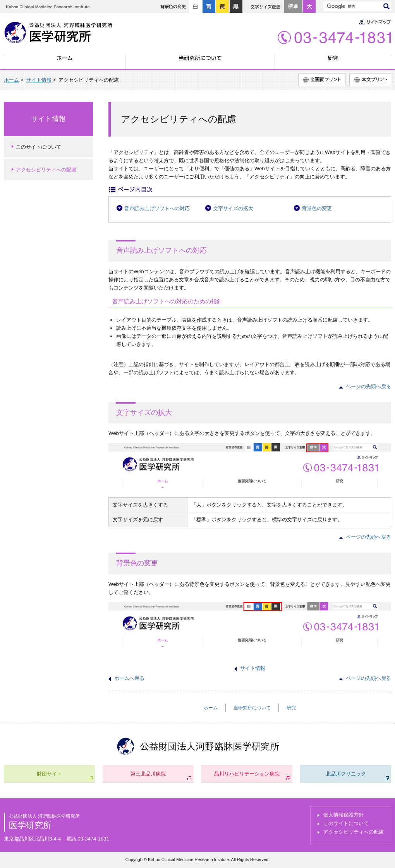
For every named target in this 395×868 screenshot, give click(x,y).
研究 (333, 62)
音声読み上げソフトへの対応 (157, 208)
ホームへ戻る (129, 678)
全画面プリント (322, 80)
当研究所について (200, 62)
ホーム (65, 62)
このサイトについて (39, 147)
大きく (309, 7)
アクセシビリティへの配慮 (46, 170)
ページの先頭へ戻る (368, 386)
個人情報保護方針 (343, 815)
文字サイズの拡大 (233, 208)
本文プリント (370, 80)
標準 (293, 7)
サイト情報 (39, 80)
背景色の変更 (317, 208)
